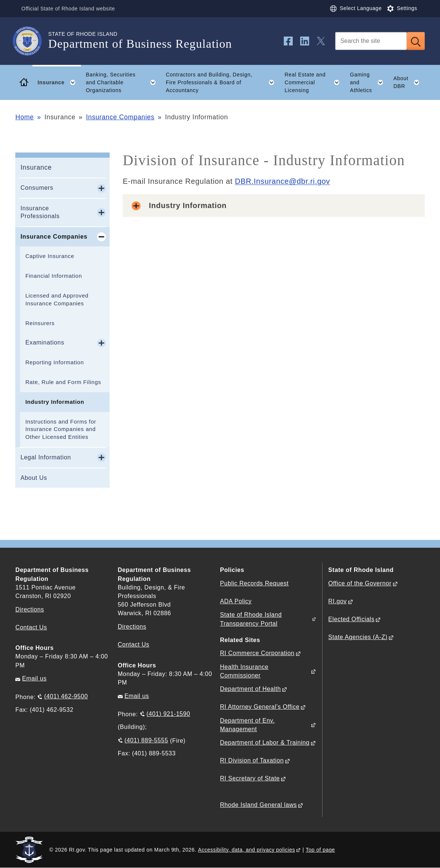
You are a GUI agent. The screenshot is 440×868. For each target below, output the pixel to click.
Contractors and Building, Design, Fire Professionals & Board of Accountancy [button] (223, 82)
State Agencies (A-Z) (358, 637)
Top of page (320, 850)
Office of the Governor (360, 583)
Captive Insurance (50, 256)
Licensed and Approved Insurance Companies (57, 300)
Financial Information (54, 276)
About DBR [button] (409, 82)
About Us (34, 478)
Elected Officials (351, 619)
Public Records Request (254, 583)
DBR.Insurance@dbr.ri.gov (282, 181)
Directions (132, 627)
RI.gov (337, 601)
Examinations (45, 342)
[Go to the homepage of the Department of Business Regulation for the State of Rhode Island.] (32, 41)
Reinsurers (40, 323)
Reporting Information (55, 362)
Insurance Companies (120, 117)
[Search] (371, 41)
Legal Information (46, 457)
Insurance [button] (59, 82)
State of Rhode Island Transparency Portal (251, 619)
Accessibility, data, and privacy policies (246, 850)
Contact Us (31, 627)
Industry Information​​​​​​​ (55, 402)
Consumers (37, 188)
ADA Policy (236, 601)
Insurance (36, 167)
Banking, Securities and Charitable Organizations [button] (123, 82)
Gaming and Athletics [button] (369, 82)
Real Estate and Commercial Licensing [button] (315, 82)
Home (24, 117)
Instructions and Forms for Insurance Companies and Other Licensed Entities (61, 430)
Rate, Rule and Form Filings (63, 382)
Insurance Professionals (40, 212)
